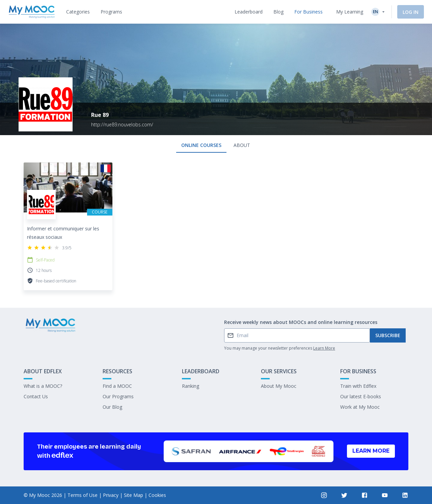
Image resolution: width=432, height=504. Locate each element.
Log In (411, 12)
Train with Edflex (358, 386)
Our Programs (118, 396)
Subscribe (388, 335)
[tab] (78, 12)
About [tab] (242, 145)
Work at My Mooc (360, 407)
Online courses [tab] (201, 145)
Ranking (191, 386)
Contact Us (36, 396)
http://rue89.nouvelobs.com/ (122, 124)
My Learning (350, 12)
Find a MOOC (117, 386)
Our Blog (112, 407)
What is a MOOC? (43, 386)
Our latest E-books (361, 396)
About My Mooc (279, 386)
